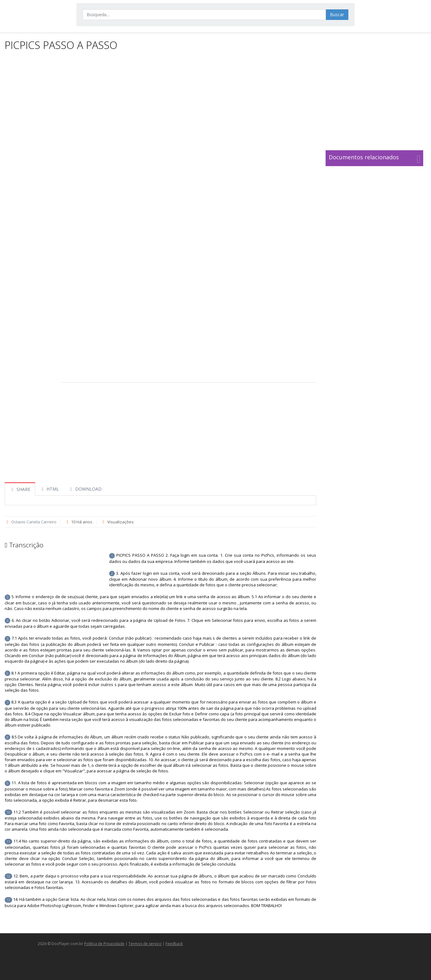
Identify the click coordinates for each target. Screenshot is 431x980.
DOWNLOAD (85, 489)
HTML (50, 489)
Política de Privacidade (104, 944)
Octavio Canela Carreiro (34, 522)
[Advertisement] (214, 100)
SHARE (20, 489)
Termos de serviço (145, 944)
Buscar (337, 14)
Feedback (174, 944)
